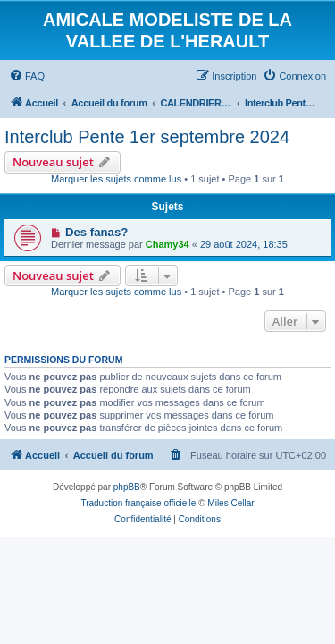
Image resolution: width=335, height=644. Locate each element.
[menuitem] (27, 76)
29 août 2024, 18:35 (244, 244)
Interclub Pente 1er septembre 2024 (147, 137)
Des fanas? (96, 232)
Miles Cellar (230, 503)
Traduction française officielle (138, 503)
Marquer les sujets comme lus (116, 179)
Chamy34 (167, 244)
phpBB (127, 487)
